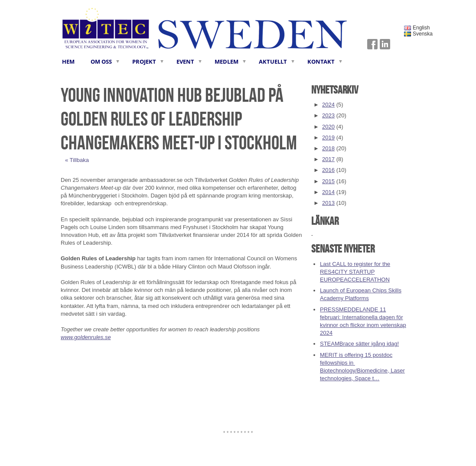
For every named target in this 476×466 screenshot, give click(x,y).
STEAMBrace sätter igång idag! (359, 344)
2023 (328, 115)
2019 (328, 138)
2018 (328, 148)
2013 (328, 203)
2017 (328, 159)
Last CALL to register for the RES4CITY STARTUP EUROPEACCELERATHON (355, 272)
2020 (328, 127)
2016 (328, 170)
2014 (328, 192)
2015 (328, 181)
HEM (68, 61)
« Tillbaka (77, 160)
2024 (328, 105)
